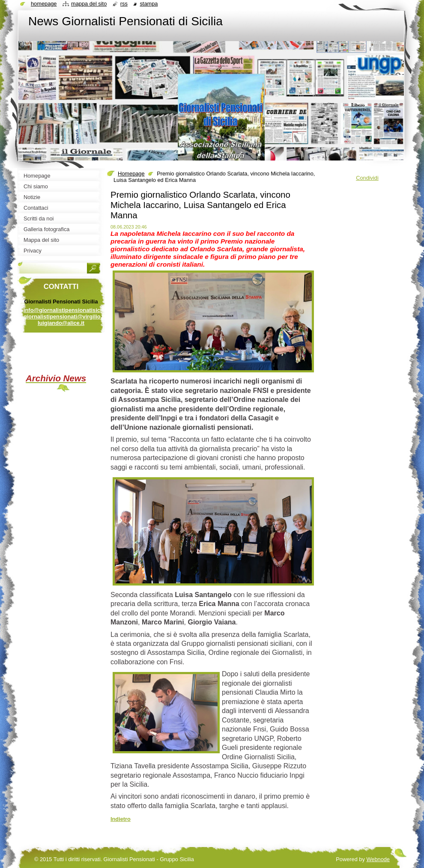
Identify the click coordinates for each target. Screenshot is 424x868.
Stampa (149, 4)
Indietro (121, 819)
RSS (124, 4)
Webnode (378, 859)
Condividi (367, 178)
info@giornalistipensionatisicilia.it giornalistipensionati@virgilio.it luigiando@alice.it (68, 317)
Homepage (131, 174)
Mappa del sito (89, 4)
